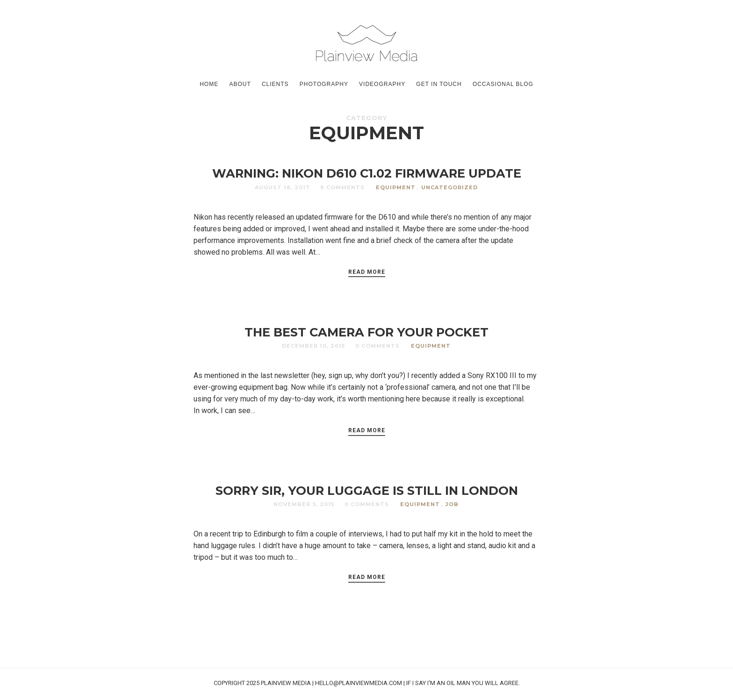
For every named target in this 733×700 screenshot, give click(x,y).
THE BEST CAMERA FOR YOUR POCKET (366, 332)
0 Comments (377, 346)
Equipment (396, 187)
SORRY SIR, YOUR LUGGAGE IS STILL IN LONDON (367, 490)
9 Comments (342, 187)
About (240, 84)
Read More (367, 272)
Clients (275, 84)
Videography (382, 84)
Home (209, 84)
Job (452, 504)
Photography (324, 84)
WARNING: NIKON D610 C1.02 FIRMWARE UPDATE (367, 173)
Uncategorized (449, 187)
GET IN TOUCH (439, 84)
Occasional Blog (503, 84)
